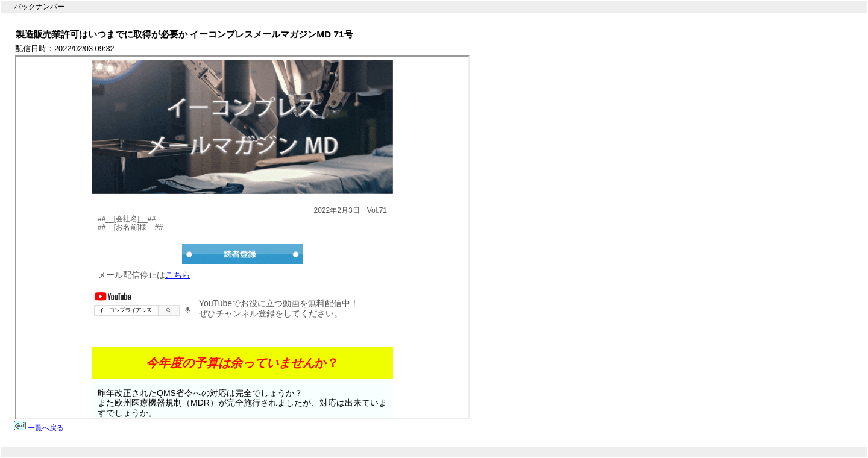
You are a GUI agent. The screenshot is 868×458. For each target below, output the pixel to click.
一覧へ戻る (46, 428)
